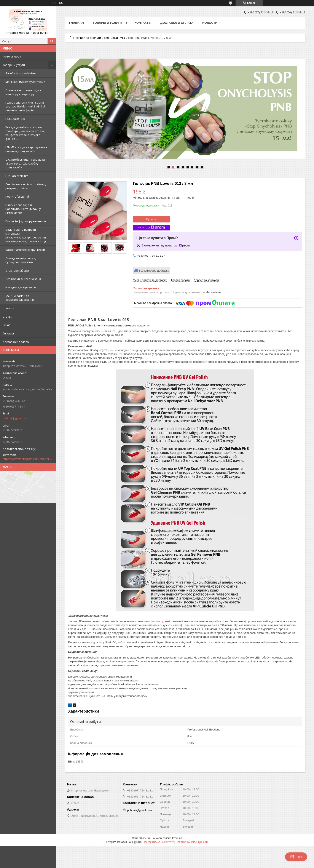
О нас (6, 325)
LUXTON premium (17, 176)
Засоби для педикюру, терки (25, 250)
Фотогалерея (12, 56)
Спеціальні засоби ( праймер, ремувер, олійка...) (26, 186)
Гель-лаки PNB (15, 119)
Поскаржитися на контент (158, 842)
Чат (296, 857)
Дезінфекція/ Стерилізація (23, 279)
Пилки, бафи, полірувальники (26, 221)
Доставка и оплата (16, 342)
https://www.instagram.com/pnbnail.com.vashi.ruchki (28, 459)
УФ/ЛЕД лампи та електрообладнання (20, 298)
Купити (151, 219)
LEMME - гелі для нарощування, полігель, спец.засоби (26, 149)
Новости (8, 308)
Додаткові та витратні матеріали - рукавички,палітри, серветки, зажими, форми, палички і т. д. (26, 235)
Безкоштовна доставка (154, 271)
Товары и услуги (14, 65)
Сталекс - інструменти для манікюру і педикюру (23, 92)
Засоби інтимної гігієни (21, 73)
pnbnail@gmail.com (15, 418)
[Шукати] (52, 41)
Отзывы (8, 333)
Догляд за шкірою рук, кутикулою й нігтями (21, 260)
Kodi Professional (17, 197)
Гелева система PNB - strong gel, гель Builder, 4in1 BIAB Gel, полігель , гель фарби (26, 106)
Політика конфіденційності (192, 842)
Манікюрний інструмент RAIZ (25, 82)
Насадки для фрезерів (21, 287)
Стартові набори (17, 270)
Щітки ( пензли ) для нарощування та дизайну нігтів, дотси (23, 209)
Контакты (143, 23)
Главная (77, 23)
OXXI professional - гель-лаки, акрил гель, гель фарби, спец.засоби (25, 163)
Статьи (8, 317)
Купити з (151, 228)
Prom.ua (177, 838)
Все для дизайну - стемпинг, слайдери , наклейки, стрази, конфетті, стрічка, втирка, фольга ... (25, 133)
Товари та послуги (88, 38)
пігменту (158, 621)
